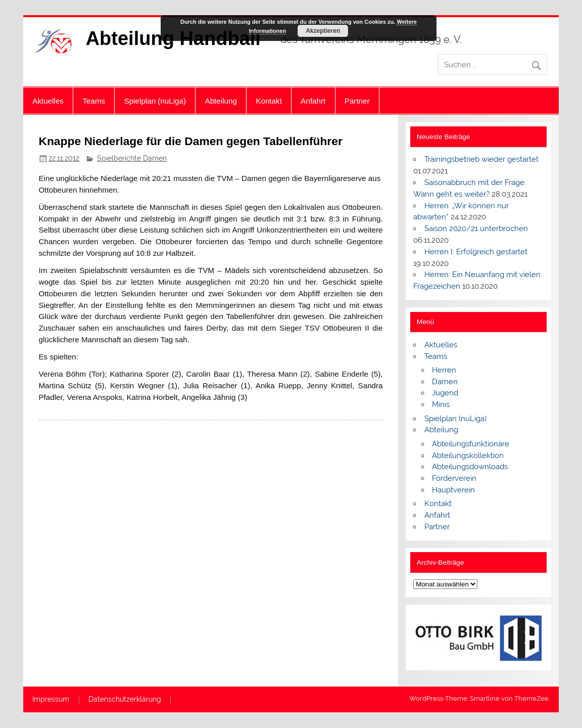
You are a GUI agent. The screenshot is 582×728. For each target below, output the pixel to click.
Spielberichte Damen (132, 158)
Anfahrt (313, 101)
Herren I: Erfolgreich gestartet (476, 252)
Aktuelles (48, 101)
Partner (357, 101)
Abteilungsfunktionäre (471, 444)
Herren (444, 370)
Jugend (445, 393)
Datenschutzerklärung (125, 700)
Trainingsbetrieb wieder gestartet (481, 159)
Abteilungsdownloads (470, 467)
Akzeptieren (323, 31)
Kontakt (269, 101)
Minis (441, 404)
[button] (429, 638)
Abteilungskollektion (468, 456)
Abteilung (221, 101)
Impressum (51, 700)
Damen (445, 382)
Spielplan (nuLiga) (155, 101)
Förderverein (454, 478)
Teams (94, 101)
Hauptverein (453, 490)
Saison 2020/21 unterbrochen (476, 229)
